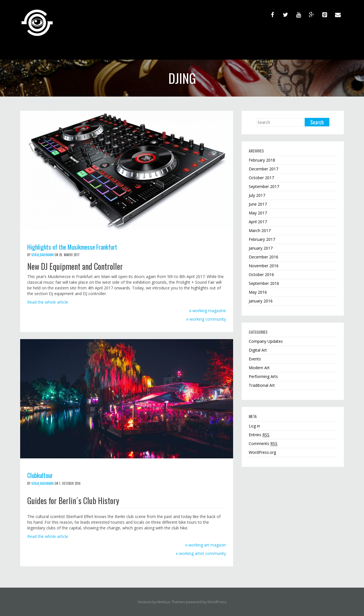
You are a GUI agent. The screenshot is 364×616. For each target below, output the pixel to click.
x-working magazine (208, 311)
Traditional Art (262, 385)
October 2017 (261, 178)
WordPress (217, 602)
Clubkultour (42, 475)
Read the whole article (48, 302)
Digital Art (258, 350)
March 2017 (260, 230)
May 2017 (258, 213)
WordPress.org (262, 452)
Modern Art (259, 368)
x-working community (206, 319)
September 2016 (264, 283)
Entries (259, 435)
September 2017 (264, 186)
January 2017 (261, 248)
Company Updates (266, 341)
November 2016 (264, 266)
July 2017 (257, 195)
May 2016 (258, 292)
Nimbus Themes (171, 602)
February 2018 (262, 160)
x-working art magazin (206, 545)
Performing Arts (263, 376)
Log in (254, 426)
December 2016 (263, 257)
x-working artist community (201, 553)
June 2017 (258, 204)
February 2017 (262, 239)
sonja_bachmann (42, 255)
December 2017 (263, 169)
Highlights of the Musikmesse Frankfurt (76, 247)
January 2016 (261, 301)
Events (255, 359)
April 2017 (258, 222)
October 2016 (261, 274)
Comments (263, 444)
